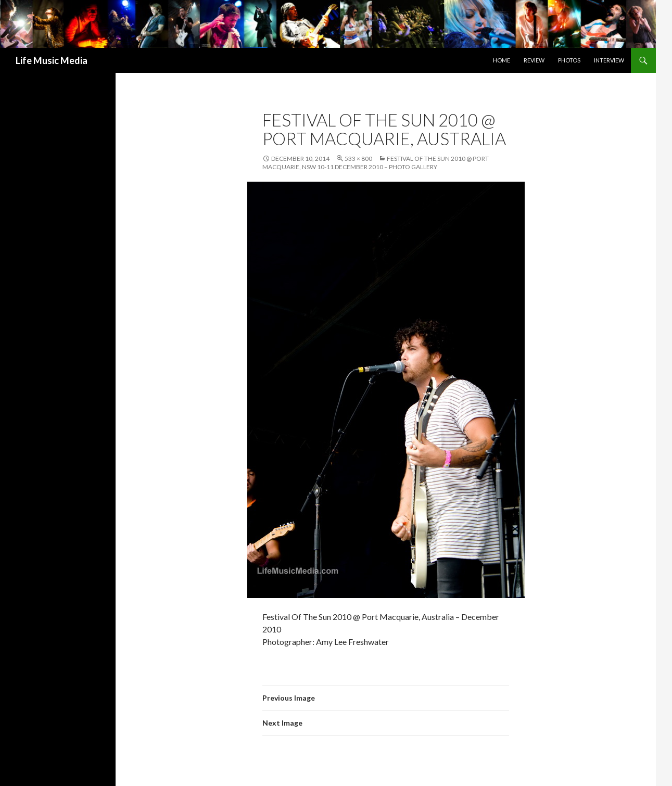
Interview (609, 60)
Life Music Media (52, 60)
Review (534, 60)
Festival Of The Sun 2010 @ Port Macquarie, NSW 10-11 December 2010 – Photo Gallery (376, 163)
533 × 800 (358, 159)
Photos (569, 60)
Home (502, 60)
